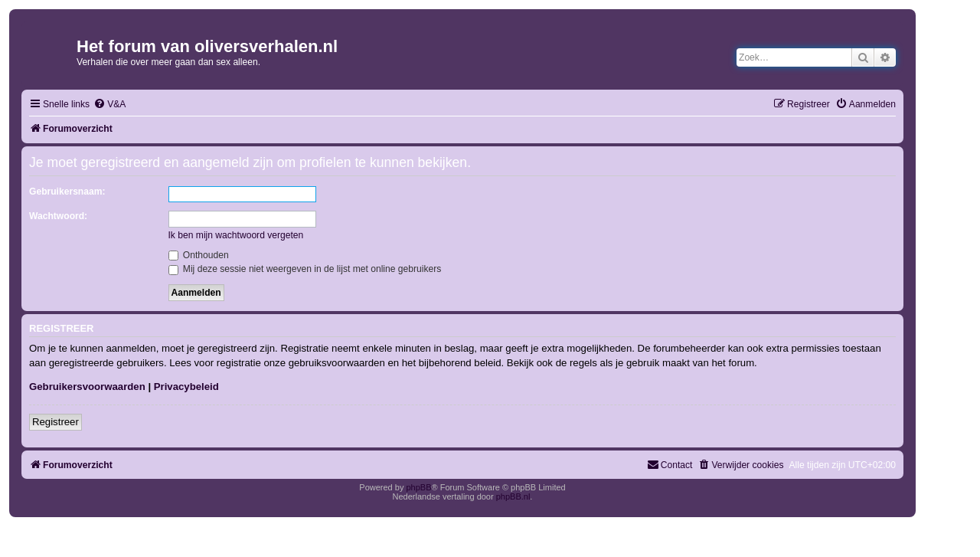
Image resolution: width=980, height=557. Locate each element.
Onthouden (199, 255)
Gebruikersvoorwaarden (87, 387)
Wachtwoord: (58, 216)
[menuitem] (109, 105)
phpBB (418, 487)
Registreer (56, 422)
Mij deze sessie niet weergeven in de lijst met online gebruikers (305, 269)
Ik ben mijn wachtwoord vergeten (236, 235)
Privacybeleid (186, 387)
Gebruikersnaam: (67, 192)
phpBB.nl (513, 496)
